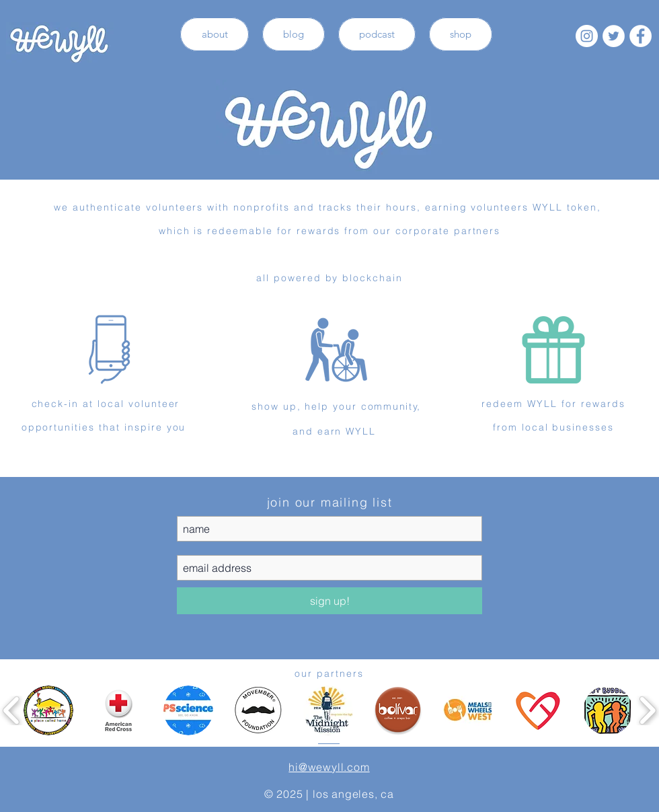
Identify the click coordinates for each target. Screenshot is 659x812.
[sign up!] (329, 601)
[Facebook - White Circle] (641, 36)
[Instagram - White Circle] (587, 36)
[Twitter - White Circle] (614, 36)
